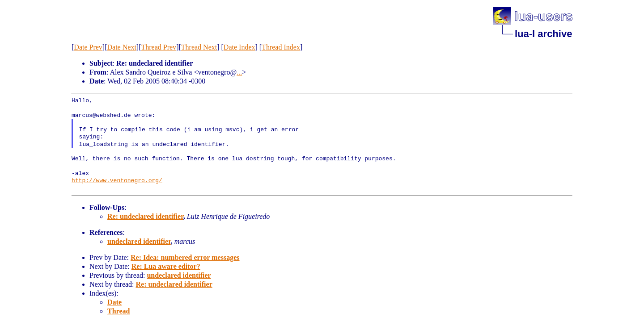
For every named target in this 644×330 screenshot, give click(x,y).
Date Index (239, 47)
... (239, 72)
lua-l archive (543, 34)
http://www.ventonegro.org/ (117, 181)
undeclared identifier (139, 241)
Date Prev (88, 47)
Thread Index (281, 47)
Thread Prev (159, 47)
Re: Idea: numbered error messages (185, 257)
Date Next (122, 47)
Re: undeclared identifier (145, 216)
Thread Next (199, 47)
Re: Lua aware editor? (166, 266)
